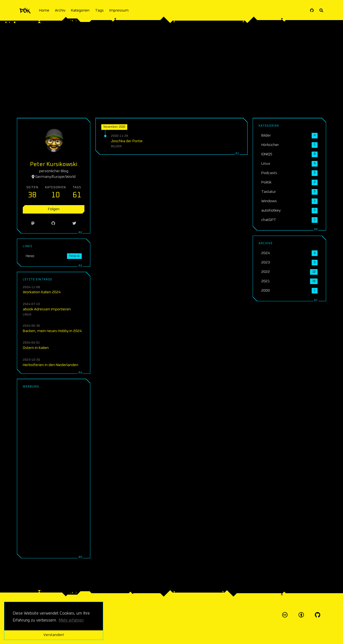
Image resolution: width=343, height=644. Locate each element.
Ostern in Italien (36, 348)
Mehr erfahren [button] (71, 620)
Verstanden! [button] (54, 635)
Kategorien (80, 10)
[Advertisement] (171, 67)
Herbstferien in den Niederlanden (51, 365)
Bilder (116, 146)
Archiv (60, 10)
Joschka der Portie (127, 141)
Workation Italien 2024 (42, 292)
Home (44, 10)
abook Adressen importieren (47, 309)
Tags (99, 10)
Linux (27, 315)
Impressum (119, 10)
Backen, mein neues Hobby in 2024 (52, 331)
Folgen (54, 209)
